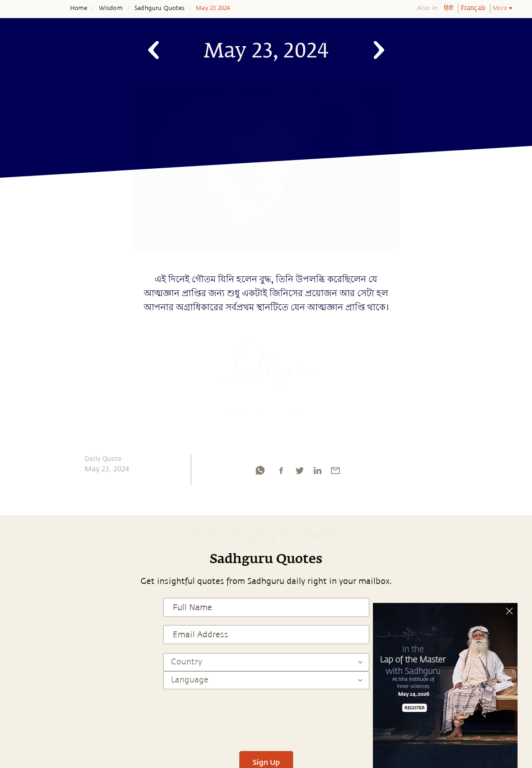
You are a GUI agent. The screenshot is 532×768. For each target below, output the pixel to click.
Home (79, 8)
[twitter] (299, 473)
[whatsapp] (260, 473)
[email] (335, 473)
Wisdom (111, 8)
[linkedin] (317, 473)
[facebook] (281, 473)
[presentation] (266, 716)
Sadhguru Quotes (159, 8)
